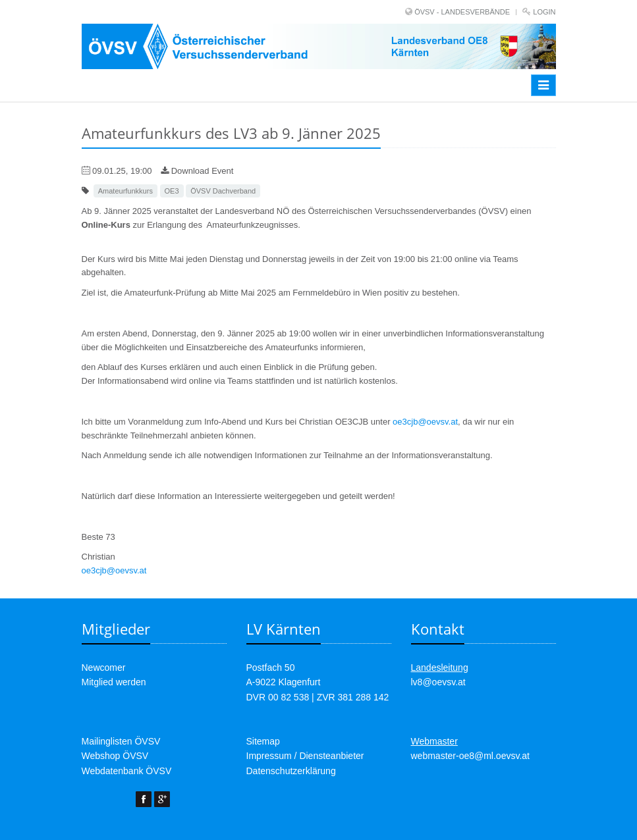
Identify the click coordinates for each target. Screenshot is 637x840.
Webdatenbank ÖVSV (127, 771)
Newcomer (104, 668)
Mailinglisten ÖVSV (121, 741)
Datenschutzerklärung (291, 771)
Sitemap (263, 741)
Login (544, 12)
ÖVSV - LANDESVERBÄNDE (462, 12)
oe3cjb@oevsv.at (425, 422)
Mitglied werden (114, 682)
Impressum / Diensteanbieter (305, 756)
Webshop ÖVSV (115, 756)
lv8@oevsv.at (438, 682)
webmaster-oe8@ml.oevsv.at (470, 756)
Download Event (197, 171)
